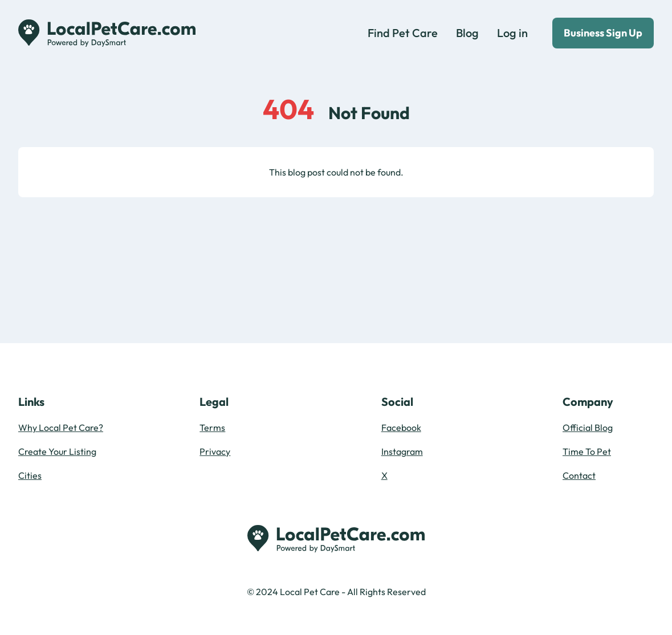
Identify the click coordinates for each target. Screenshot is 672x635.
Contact (579, 475)
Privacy (215, 451)
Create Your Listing (57, 451)
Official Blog (588, 428)
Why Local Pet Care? (61, 428)
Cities (30, 475)
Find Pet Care (403, 33)
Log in (512, 33)
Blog (467, 33)
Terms (212, 428)
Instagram (402, 451)
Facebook (401, 428)
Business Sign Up (603, 33)
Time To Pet (587, 451)
